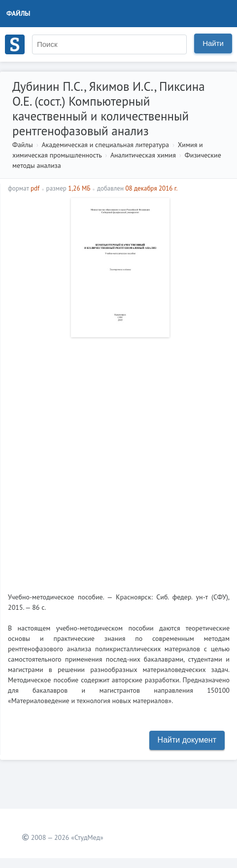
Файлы (18, 13)
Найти (213, 43)
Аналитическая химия (143, 155)
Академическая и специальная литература (105, 145)
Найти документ (187, 740)
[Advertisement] (118, 461)
